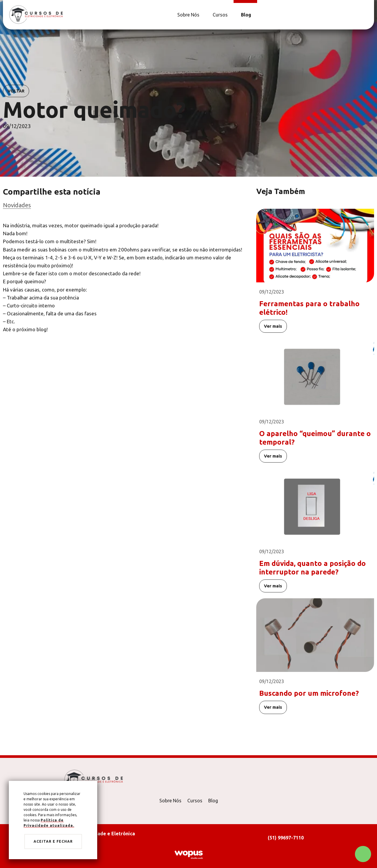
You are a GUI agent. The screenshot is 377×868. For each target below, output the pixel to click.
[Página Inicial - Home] (36, 14)
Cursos (195, 801)
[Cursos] (219, 15)
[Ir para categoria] (124, 205)
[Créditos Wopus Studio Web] (188, 854)
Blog (213, 801)
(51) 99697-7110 (286, 838)
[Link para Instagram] (367, 15)
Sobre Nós (170, 801)
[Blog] (245, 15)
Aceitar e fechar (53, 841)
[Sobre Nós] (188, 15)
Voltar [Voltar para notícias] (16, 91)
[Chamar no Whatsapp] (363, 854)
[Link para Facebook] (364, 15)
